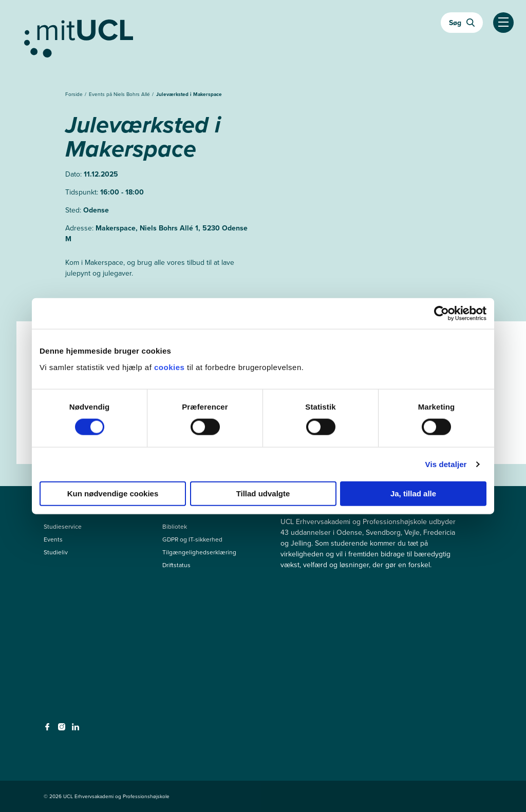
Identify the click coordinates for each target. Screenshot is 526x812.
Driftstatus (176, 565)
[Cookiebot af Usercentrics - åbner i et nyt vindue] (442, 314)
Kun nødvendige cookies (113, 493)
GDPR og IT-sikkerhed (192, 539)
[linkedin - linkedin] (77, 730)
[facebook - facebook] (49, 730)
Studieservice (63, 527)
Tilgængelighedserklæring (199, 552)
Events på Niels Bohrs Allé (120, 94)
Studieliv (56, 552)
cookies (171, 367)
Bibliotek (175, 527)
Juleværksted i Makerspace (189, 94)
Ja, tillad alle (413, 493)
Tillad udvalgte (263, 493)
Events (53, 539)
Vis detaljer (446, 464)
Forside (75, 94)
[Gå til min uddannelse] (263, 36)
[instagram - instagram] (63, 730)
